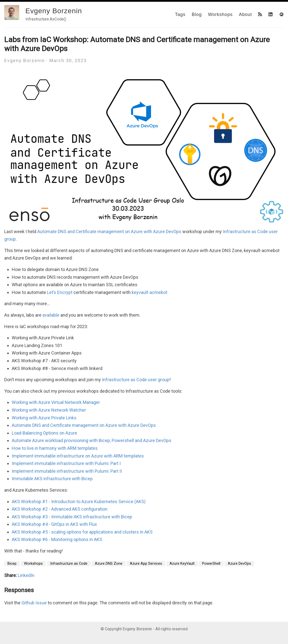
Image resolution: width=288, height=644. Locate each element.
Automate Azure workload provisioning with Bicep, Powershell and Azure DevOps (92, 440)
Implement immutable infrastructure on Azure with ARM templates (78, 456)
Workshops (220, 14)
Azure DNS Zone (109, 564)
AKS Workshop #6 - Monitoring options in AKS (57, 539)
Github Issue (34, 603)
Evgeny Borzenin (54, 11)
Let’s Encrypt (60, 292)
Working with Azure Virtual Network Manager (56, 402)
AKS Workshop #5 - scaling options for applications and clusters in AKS (82, 532)
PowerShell (211, 564)
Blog (197, 14)
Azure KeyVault (182, 564)
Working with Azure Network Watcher (49, 410)
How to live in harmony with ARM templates (55, 448)
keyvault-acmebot (149, 292)
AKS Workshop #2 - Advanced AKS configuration (60, 509)
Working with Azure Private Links (44, 418)
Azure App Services (146, 564)
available (51, 315)
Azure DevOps (239, 564)
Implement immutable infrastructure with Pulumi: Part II (67, 471)
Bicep (12, 564)
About (245, 14)
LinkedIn (26, 575)
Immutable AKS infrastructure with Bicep (52, 479)
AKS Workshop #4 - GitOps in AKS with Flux (54, 524)
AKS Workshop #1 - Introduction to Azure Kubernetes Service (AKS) (79, 502)
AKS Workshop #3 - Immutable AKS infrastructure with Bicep (72, 517)
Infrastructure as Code (69, 564)
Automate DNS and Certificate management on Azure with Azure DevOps (109, 231)
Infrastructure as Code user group (136, 380)
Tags (180, 14)
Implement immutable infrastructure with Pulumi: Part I (66, 463)
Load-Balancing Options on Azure (44, 433)
